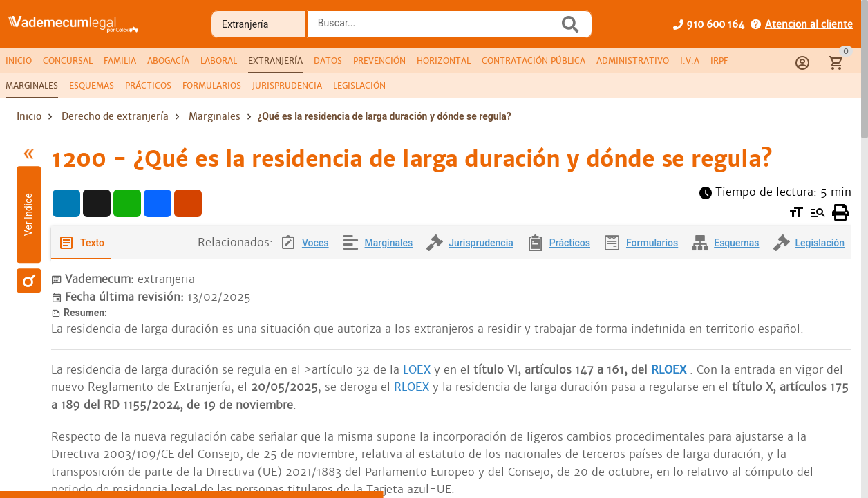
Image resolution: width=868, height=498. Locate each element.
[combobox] (437, 28)
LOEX (417, 370)
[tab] (19, 61)
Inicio (29, 116)
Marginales (215, 116)
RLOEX (669, 370)
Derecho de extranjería (115, 116)
